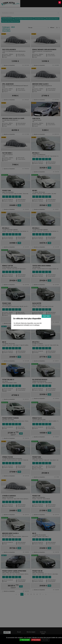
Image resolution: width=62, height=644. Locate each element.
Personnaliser (45, 640)
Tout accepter (25, 640)
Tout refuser (36, 640)
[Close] (60, 2)
